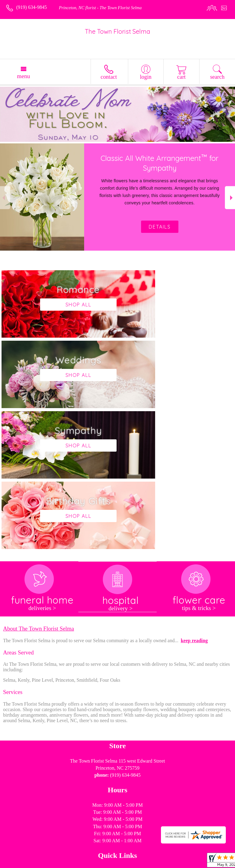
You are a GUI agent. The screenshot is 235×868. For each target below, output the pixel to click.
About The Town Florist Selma (39, 488)
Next (230, 198)
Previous (5, 198)
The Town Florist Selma (117, 31)
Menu (23, 76)
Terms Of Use (21, 864)
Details (160, 227)
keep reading (194, 500)
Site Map (127, 864)
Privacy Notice (54, 864)
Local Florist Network (93, 864)
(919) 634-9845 (32, 7)
